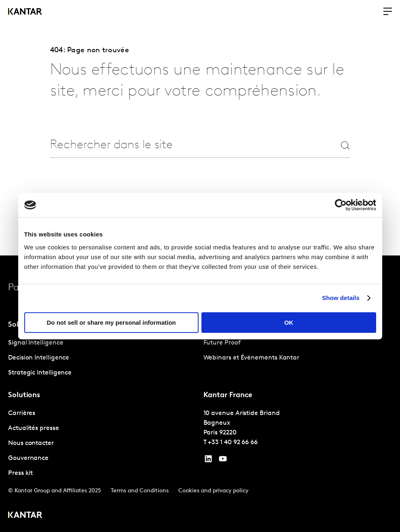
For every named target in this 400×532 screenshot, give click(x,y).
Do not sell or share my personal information (111, 322)
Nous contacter (31, 443)
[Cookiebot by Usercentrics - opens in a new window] (341, 205)
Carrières (22, 413)
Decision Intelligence (39, 358)
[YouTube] (208, 461)
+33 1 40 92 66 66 (233, 443)
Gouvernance (28, 458)
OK (289, 322)
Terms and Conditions (140, 491)
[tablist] (200, 394)
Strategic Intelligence (40, 373)
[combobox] (181, 145)
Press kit (20, 473)
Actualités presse (34, 428)
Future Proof (222, 343)
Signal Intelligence (36, 343)
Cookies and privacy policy (213, 491)
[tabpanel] (103, 358)
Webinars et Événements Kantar (252, 358)
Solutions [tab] (24, 395)
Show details (341, 298)
